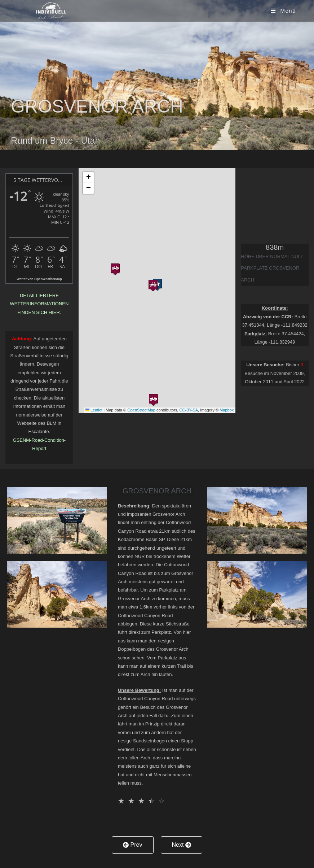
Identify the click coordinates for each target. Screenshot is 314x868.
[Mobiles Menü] (283, 11)
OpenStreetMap (141, 410)
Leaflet (94, 410)
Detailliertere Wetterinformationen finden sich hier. (39, 304)
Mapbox (227, 410)
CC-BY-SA (189, 410)
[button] (153, 284)
